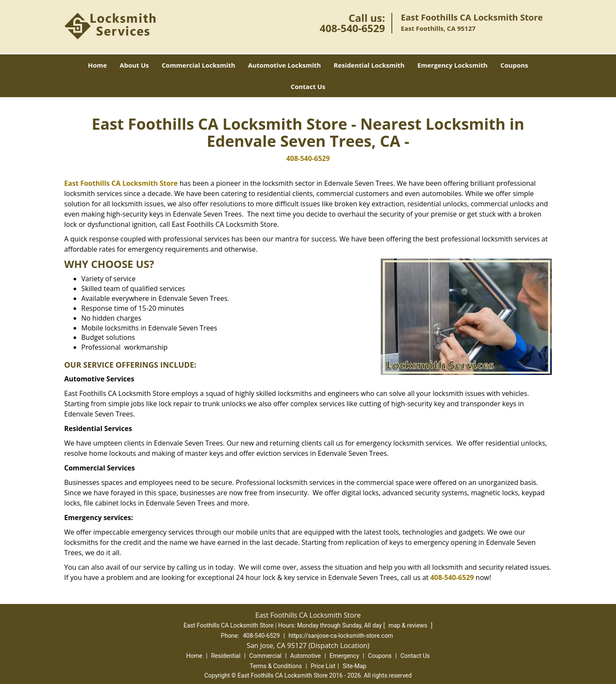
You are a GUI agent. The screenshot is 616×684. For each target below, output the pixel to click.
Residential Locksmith (369, 65)
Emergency (344, 656)
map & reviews (409, 625)
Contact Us (308, 86)
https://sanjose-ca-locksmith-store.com (341, 636)
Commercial (265, 656)
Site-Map (354, 666)
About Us (134, 65)
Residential (226, 656)
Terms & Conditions (276, 666)
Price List (323, 666)
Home (97, 65)
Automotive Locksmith (284, 65)
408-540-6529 (352, 28)
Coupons (514, 65)
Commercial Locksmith (198, 65)
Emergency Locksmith (453, 65)
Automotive (305, 656)
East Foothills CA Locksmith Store (121, 183)
